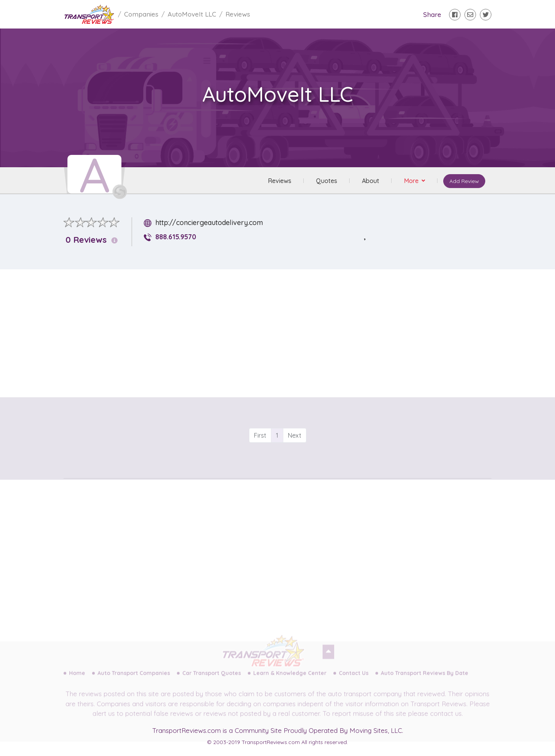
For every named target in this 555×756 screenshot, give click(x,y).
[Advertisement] (284, 329)
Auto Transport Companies (134, 679)
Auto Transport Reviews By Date (425, 679)
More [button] (412, 181)
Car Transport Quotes (212, 679)
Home (77, 679)
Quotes (327, 181)
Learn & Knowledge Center (290, 679)
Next (295, 449)
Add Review (464, 181)
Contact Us (354, 679)
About (371, 181)
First (260, 449)
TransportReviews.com (187, 730)
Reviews (280, 181)
